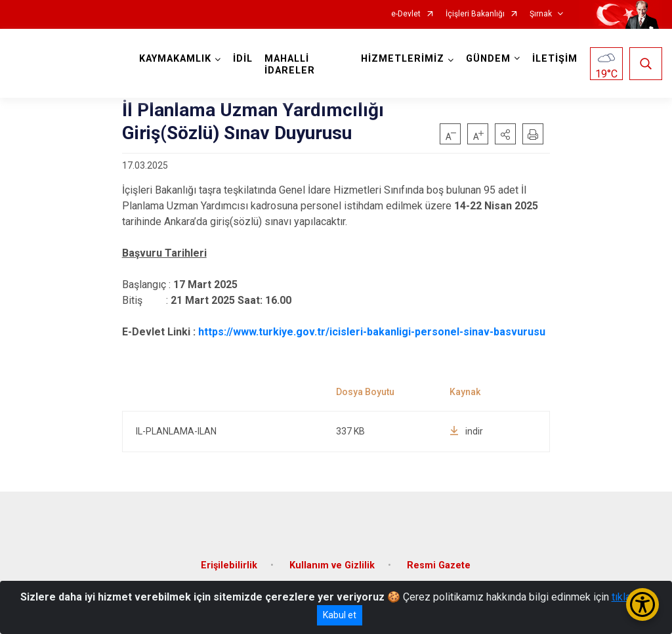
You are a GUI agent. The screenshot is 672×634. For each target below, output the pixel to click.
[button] (505, 134)
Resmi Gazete (439, 565)
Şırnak (541, 14)
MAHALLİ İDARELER (290, 65)
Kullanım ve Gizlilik (332, 565)
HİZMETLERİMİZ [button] (403, 59)
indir (466, 431)
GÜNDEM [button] (488, 59)
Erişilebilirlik (229, 565)
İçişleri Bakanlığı (475, 14)
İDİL (243, 59)
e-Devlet (406, 14)
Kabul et (340, 615)
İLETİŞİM (555, 59)
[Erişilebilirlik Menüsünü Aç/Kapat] (642, 604)
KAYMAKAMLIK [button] (175, 59)
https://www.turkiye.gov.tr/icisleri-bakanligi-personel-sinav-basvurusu (372, 332)
